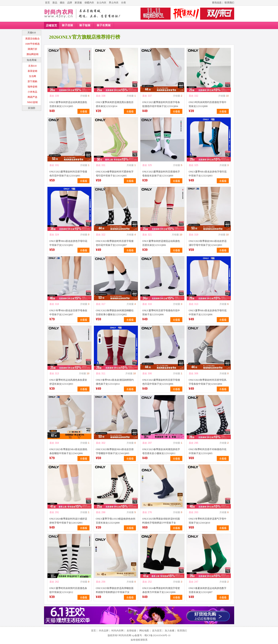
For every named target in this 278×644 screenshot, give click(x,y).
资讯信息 (217, 3)
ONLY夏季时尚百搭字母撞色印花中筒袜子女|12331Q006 (161, 312)
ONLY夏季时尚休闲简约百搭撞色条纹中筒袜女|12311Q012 (68, 590)
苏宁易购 (32, 81)
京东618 (32, 66)
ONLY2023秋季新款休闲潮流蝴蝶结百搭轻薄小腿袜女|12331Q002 (115, 312)
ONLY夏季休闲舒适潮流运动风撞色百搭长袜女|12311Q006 (161, 243)
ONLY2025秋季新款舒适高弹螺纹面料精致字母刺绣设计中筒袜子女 (115, 590)
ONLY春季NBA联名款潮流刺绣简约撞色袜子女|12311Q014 (115, 382)
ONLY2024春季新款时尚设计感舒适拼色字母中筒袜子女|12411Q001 (68, 521)
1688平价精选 (32, 44)
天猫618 (32, 33)
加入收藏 (170, 631)
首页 (47, 3)
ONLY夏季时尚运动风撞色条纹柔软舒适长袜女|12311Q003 (68, 382)
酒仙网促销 (32, 54)
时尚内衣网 (117, 631)
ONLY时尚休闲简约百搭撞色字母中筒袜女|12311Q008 (208, 104)
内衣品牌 (104, 631)
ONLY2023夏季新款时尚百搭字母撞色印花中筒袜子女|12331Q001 (68, 174)
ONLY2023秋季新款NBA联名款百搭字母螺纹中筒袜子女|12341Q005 (115, 451)
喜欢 (52, 96)
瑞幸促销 (32, 87)
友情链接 (131, 631)
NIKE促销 (32, 102)
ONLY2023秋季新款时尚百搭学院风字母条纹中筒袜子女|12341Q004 (208, 382)
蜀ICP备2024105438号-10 (157, 635)
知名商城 (32, 60)
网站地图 (144, 631)
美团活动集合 (32, 39)
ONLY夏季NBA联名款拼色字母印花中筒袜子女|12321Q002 (68, 243)
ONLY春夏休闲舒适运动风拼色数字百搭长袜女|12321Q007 (208, 590)
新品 (55, 3)
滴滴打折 (32, 49)
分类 (123, 3)
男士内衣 (114, 3)
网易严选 (32, 97)
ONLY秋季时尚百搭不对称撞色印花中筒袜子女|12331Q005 (208, 451)
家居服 (78, 3)
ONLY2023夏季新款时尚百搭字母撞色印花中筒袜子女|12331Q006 (161, 382)
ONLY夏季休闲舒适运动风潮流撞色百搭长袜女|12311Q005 (68, 104)
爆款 (62, 3)
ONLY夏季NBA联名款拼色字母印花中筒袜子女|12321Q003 (208, 174)
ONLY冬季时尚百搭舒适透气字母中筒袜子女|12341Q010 (208, 521)
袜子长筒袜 (104, 25)
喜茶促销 (32, 71)
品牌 (70, 3)
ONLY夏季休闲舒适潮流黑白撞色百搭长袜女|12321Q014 (115, 104)
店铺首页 (51, 26)
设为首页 (157, 631)
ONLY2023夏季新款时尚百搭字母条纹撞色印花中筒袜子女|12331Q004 (161, 104)
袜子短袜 (85, 25)
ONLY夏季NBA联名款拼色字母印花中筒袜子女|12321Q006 (208, 312)
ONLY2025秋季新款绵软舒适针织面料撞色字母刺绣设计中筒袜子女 (161, 521)
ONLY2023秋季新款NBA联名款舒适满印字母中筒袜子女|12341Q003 (208, 243)
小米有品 (32, 92)
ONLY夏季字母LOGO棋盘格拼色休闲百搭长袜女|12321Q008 (116, 521)
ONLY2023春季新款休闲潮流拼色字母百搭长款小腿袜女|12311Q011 (161, 451)
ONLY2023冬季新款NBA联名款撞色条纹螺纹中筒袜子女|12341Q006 (68, 451)
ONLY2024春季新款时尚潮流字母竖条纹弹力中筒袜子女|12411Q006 (161, 590)
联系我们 (229, 3)
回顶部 (32, 108)
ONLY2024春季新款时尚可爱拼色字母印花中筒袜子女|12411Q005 (115, 174)
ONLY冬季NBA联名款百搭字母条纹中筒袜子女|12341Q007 (68, 312)
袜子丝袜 (67, 25)
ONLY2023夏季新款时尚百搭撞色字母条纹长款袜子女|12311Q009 (161, 174)
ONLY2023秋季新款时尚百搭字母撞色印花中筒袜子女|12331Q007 (115, 243)
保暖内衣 (89, 3)
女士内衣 (101, 3)
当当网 (32, 76)
